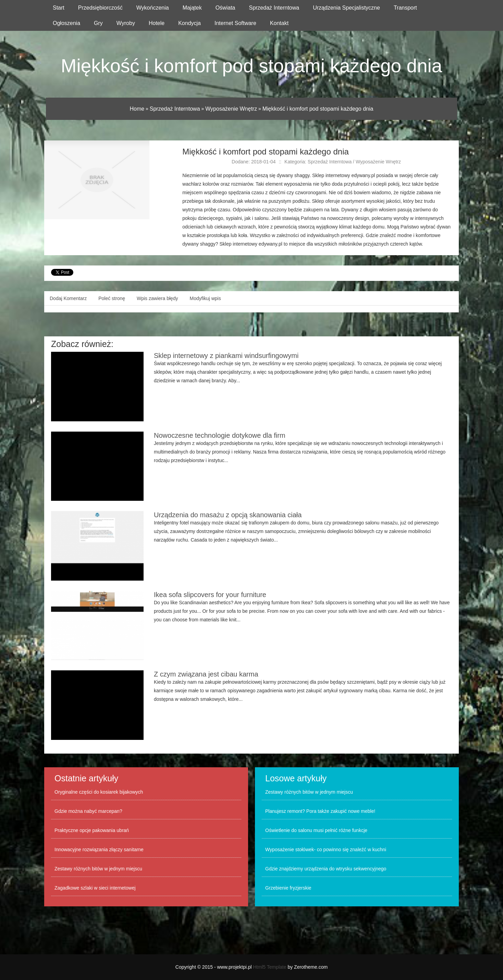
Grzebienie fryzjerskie (288, 888)
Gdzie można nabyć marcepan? (88, 811)
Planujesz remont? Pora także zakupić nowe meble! (320, 811)
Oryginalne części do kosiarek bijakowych (99, 792)
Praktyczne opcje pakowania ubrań (92, 830)
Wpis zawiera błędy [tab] (157, 298)
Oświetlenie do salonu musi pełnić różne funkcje (316, 830)
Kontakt (279, 23)
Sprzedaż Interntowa (175, 109)
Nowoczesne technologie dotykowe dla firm (220, 435)
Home (137, 109)
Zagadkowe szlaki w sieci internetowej (95, 888)
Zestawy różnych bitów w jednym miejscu (98, 869)
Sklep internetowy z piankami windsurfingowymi (226, 356)
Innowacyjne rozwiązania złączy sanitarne (99, 849)
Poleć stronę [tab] (112, 298)
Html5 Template (270, 967)
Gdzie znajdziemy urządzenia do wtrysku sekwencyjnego (326, 869)
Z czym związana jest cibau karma (206, 674)
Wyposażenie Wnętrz (231, 109)
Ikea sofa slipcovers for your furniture (210, 595)
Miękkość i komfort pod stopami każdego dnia (318, 109)
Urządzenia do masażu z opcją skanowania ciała (228, 515)
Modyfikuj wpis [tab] (205, 298)
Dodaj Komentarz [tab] (68, 298)
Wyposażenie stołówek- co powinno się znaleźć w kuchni (326, 849)
